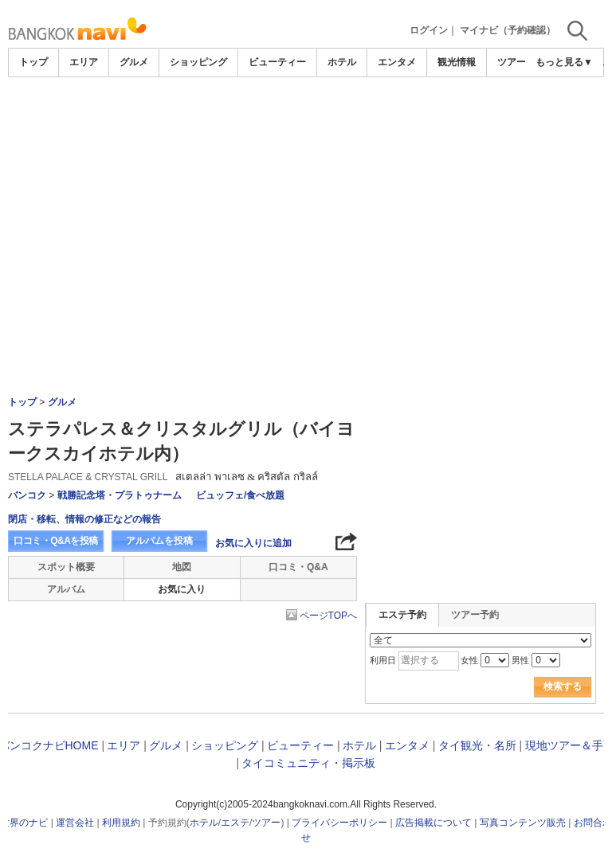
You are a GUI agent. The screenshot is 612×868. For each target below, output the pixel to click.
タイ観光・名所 (477, 745)
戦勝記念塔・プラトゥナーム (120, 495)
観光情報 (457, 62)
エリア (84, 62)
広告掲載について (433, 823)
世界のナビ (24, 823)
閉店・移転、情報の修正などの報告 (84, 519)
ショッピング (198, 62)
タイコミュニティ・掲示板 (308, 763)
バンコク (27, 495)
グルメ (134, 62)
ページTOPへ (328, 616)
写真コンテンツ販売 (523, 823)
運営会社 (75, 823)
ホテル (342, 62)
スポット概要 (66, 567)
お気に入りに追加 (253, 543)
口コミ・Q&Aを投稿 (56, 541)
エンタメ (397, 62)
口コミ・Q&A (298, 567)
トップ (33, 62)
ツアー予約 (475, 615)
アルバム (66, 589)
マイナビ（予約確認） (508, 30)
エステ (235, 823)
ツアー (266, 823)
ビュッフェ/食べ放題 (240, 495)
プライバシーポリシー (339, 823)
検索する (563, 686)
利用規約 (121, 823)
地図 (182, 567)
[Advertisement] (306, 197)
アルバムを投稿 (159, 541)
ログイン (429, 30)
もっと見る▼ (564, 62)
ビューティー (277, 62)
